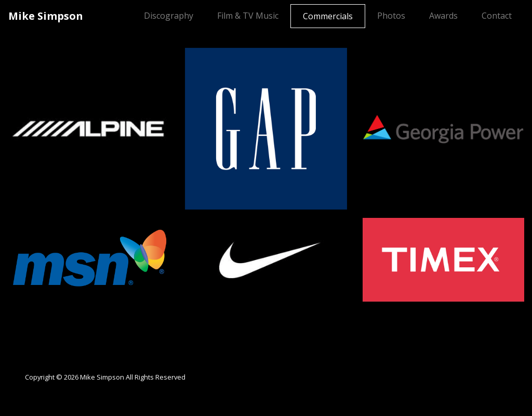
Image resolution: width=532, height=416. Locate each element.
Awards (443, 16)
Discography (169, 16)
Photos (391, 16)
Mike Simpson (46, 16)
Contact (497, 16)
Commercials (330, 16)
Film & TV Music (248, 16)
